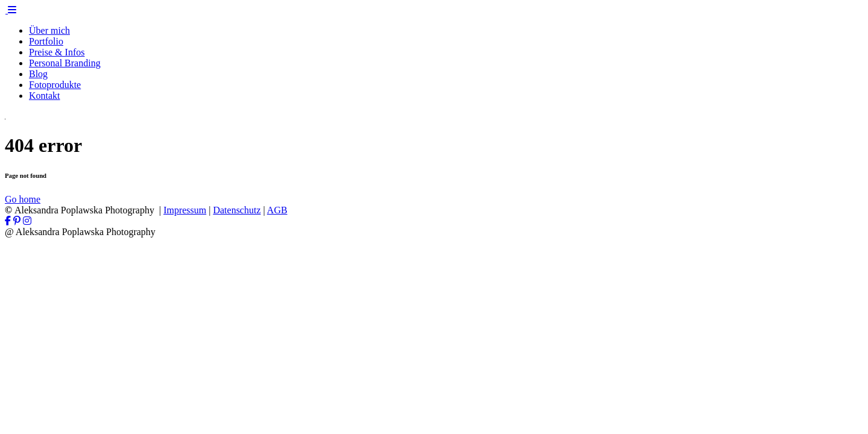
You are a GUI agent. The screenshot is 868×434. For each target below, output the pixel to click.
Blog (38, 74)
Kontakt (45, 96)
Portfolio (46, 41)
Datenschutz (237, 210)
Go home (23, 199)
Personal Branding (65, 63)
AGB (277, 210)
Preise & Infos (57, 52)
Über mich (49, 30)
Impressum (185, 210)
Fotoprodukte (55, 85)
